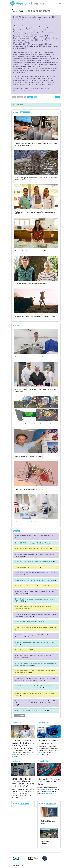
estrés (13, 753)
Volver (58, 97)
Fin (36, 97)
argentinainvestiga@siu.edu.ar (29, 864)
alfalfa (13, 751)
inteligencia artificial (50, 793)
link (16, 537)
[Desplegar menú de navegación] (60, 3)
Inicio (14, 97)
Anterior (20, 97)
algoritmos (41, 752)
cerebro (52, 789)
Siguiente (30, 97)
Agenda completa (19, 715)
